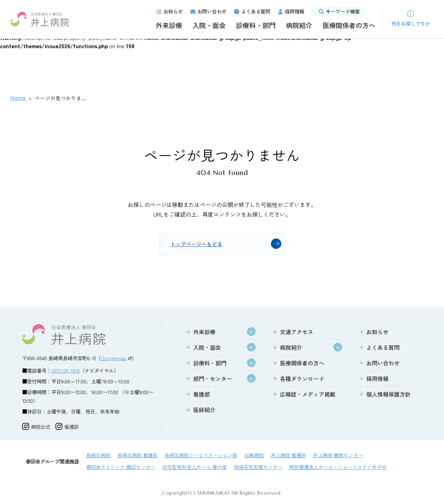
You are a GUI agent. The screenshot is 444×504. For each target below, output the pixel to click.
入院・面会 (209, 25)
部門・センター (213, 380)
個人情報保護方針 (388, 395)
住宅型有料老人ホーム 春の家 (195, 468)
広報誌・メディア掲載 (308, 395)
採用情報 (291, 11)
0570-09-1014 (66, 371)
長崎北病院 (98, 456)
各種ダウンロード (302, 380)
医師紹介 (204, 411)
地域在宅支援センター (258, 468)
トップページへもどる (198, 244)
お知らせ (169, 11)
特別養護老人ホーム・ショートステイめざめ (338, 468)
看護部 (202, 395)
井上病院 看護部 (288, 456)
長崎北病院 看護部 (137, 456)
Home (18, 98)
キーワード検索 (339, 11)
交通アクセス (297, 333)
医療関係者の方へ (349, 25)
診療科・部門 (256, 25)
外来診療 (169, 25)
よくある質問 (252, 11)
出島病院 (254, 456)
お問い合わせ (208, 11)
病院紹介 (299, 25)
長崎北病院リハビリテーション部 (201, 456)
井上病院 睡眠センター (338, 456)
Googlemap (114, 359)
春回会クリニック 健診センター (121, 468)
